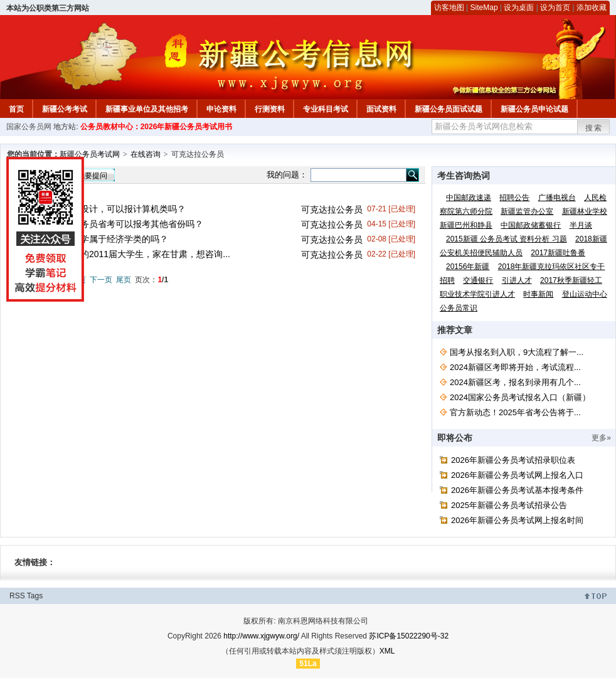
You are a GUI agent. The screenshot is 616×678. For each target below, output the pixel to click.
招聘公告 (514, 198)
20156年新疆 (468, 267)
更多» (601, 438)
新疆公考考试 (65, 109)
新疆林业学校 (585, 211)
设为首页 (555, 8)
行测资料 (270, 109)
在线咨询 (146, 154)
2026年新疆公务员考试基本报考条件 (517, 490)
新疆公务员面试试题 (449, 109)
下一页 (101, 280)
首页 (16, 109)
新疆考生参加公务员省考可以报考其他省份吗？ (111, 224)
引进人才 (517, 280)
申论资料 (221, 109)
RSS (17, 596)
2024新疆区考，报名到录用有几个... (515, 382)
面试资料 (381, 109)
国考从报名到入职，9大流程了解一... (517, 352)
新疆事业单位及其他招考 (147, 109)
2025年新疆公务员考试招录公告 (509, 505)
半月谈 (581, 225)
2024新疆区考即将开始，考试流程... (515, 367)
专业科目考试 (326, 109)
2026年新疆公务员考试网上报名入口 (517, 475)
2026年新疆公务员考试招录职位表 (513, 460)
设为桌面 (519, 8)
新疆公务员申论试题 (534, 109)
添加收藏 (592, 8)
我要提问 (92, 176)
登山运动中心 (585, 294)
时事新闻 (538, 294)
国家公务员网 (29, 127)
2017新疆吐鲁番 (558, 253)
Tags (35, 596)
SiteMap (484, 8)
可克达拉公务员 (332, 209)
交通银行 (478, 280)
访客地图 (449, 8)
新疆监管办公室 (527, 211)
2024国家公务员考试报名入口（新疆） (520, 397)
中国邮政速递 (469, 198)
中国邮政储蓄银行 (531, 225)
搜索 (594, 128)
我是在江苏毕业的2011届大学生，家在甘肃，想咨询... (125, 254)
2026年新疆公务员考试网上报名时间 (517, 520)
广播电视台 (557, 198)
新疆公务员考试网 (90, 154)
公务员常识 (459, 308)
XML (387, 651)
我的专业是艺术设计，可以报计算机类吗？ (102, 209)
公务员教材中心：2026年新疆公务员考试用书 (157, 127)
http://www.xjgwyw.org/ (261, 636)
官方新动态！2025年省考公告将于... (515, 412)
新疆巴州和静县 (466, 225)
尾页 (124, 280)
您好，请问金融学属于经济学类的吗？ (93, 239)
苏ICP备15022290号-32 (409, 636)
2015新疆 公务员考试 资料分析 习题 (507, 239)
